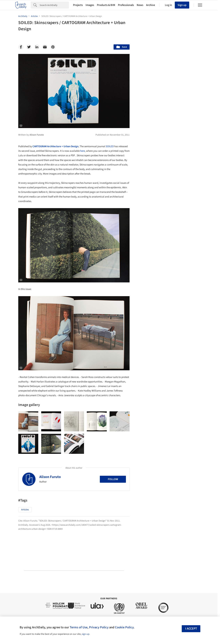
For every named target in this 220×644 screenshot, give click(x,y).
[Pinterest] (53, 47)
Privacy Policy (99, 627)
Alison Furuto (50, 477)
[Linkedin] (37, 47)
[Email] (45, 47)
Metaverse (149, 341)
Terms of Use (79, 627)
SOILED (110, 146)
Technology (172, 333)
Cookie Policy (124, 627)
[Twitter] (29, 47)
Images (90, 5)
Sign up (182, 5)
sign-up (86, 634)
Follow (113, 479)
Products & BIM (106, 5)
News (140, 5)
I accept (191, 629)
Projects (78, 5)
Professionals (126, 5)
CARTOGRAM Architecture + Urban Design (55, 146)
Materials (191, 333)
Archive (151, 5)
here (83, 151)
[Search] (54, 5)
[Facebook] (21, 47)
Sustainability (151, 333)
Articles (25, 510)
